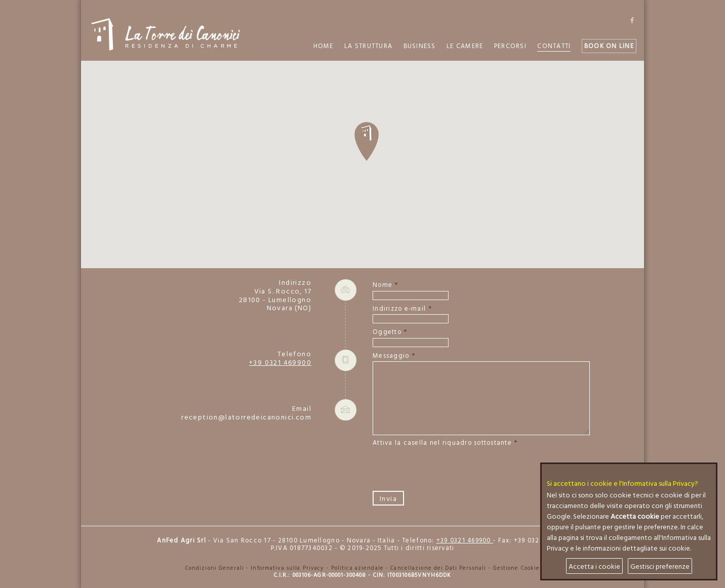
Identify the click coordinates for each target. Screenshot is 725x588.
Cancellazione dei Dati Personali (438, 568)
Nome (382, 285)
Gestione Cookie (517, 568)
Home (324, 46)
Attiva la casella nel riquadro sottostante (442, 443)
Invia (388, 498)
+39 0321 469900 (280, 362)
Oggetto (387, 332)
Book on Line (609, 46)
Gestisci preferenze (660, 566)
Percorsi (510, 46)
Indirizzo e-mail (399, 309)
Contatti (554, 46)
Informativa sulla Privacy (287, 568)
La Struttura (368, 46)
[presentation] (450, 469)
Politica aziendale (357, 568)
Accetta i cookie (594, 566)
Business (420, 46)
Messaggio (391, 356)
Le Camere (465, 46)
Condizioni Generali (215, 568)
